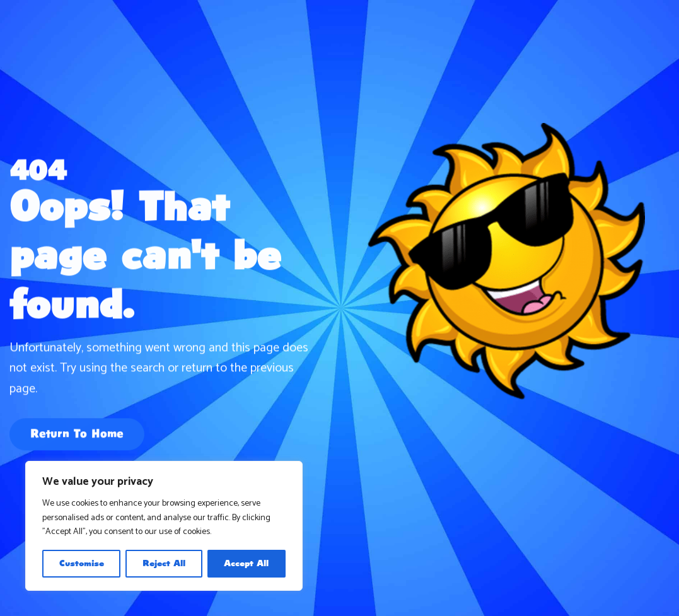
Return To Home (77, 435)
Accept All (246, 564)
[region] (164, 526)
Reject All (164, 564)
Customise (82, 564)
